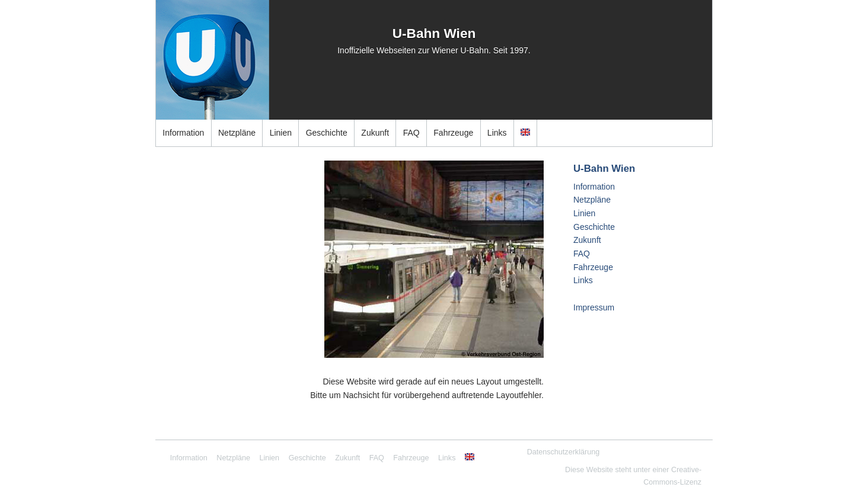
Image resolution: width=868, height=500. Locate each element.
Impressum (594, 307)
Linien (281, 133)
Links (497, 133)
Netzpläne (237, 133)
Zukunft (375, 133)
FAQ (411, 133)
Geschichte (327, 133)
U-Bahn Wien (434, 33)
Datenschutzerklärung (564, 452)
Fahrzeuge (453, 133)
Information (183, 133)
